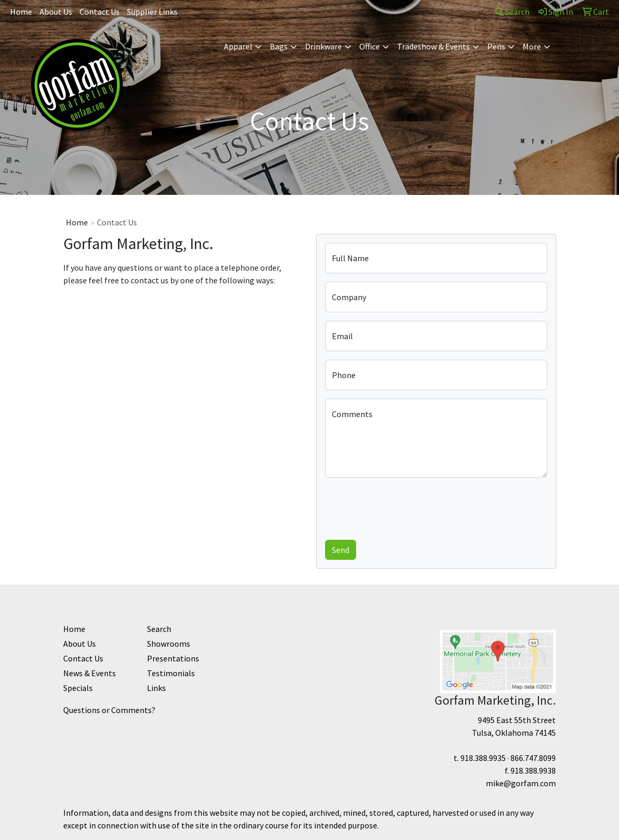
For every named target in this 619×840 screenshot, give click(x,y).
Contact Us (100, 12)
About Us (56, 12)
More (532, 46)
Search (512, 12)
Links (156, 688)
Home (21, 12)
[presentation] (405, 507)
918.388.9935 (483, 758)
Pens (496, 46)
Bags (279, 46)
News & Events (90, 673)
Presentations (173, 658)
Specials (78, 688)
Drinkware (323, 46)
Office (370, 46)
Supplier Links (152, 12)
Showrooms (169, 644)
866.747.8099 (533, 758)
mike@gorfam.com (521, 783)
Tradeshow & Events (434, 46)
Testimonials (171, 673)
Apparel (238, 46)
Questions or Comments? (109, 710)
